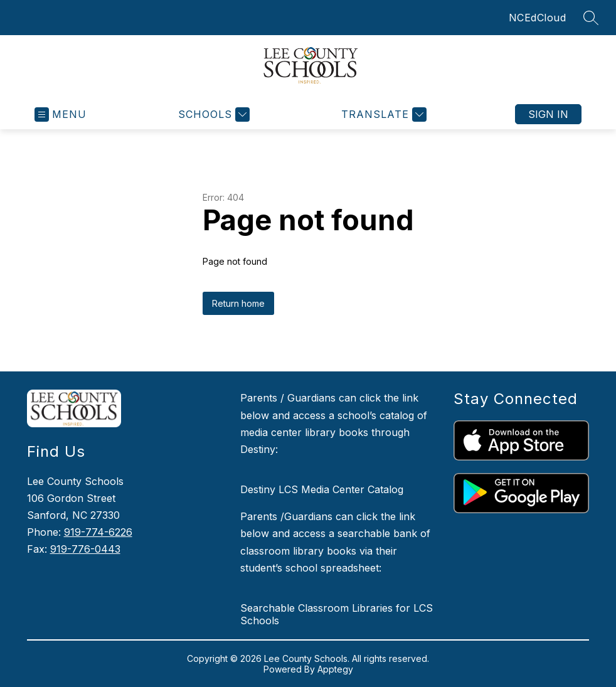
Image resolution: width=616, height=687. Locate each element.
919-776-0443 (85, 549)
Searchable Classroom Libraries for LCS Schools (337, 614)
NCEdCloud (538, 18)
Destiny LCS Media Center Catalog (322, 489)
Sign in (548, 114)
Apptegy (335, 669)
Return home (238, 303)
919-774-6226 (98, 532)
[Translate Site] (382, 114)
